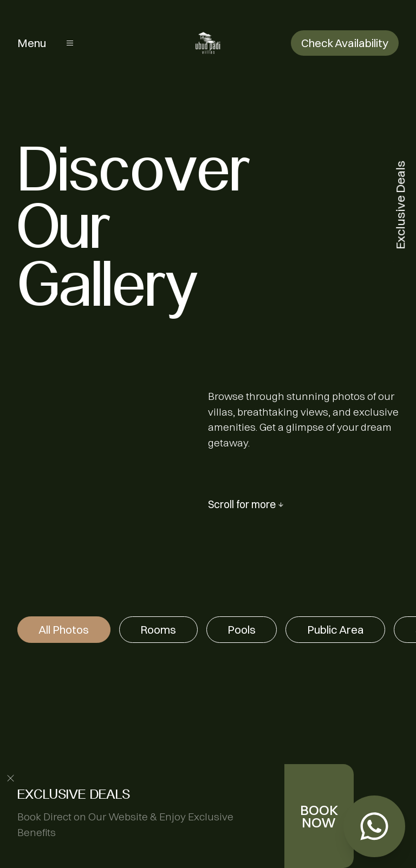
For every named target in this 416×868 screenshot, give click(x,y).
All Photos (64, 630)
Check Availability (345, 43)
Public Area (336, 630)
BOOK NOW (319, 816)
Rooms (158, 630)
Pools (242, 630)
